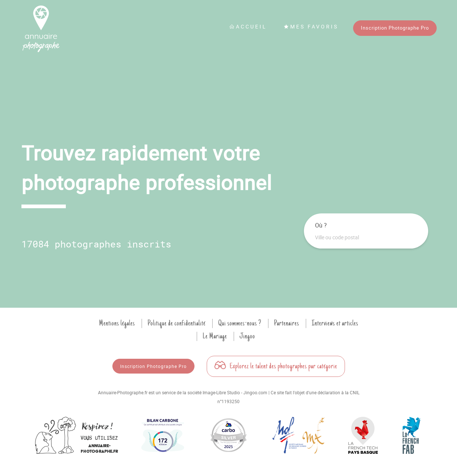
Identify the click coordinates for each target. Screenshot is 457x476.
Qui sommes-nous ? (240, 323)
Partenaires (287, 323)
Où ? (321, 225)
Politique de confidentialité (177, 323)
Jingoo (247, 336)
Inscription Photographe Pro (395, 28)
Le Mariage (215, 336)
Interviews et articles (335, 323)
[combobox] (366, 237)
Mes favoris (311, 26)
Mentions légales (117, 323)
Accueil (248, 26)
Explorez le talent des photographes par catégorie (276, 366)
